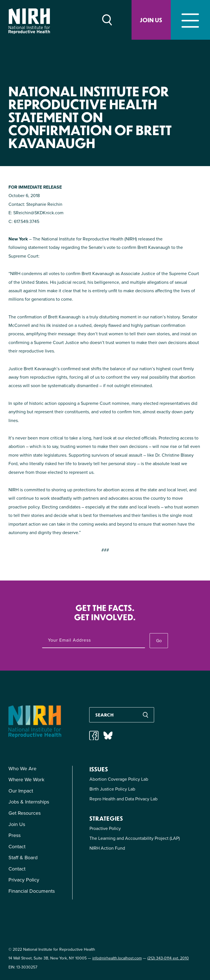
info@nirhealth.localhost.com (117, 958)
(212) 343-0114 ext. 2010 (168, 958)
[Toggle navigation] (190, 20)
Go (159, 641)
